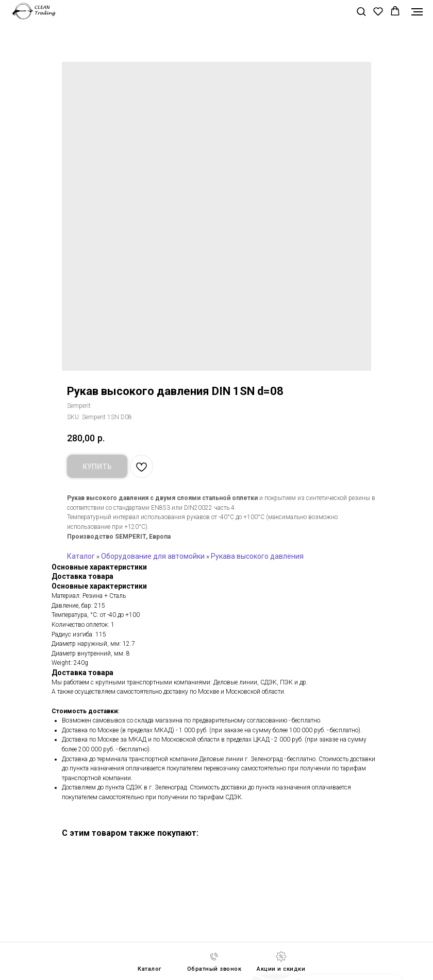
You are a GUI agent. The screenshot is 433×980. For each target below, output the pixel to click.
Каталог (81, 556)
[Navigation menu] (417, 12)
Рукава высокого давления (257, 556)
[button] (361, 11)
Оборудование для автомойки (153, 556)
